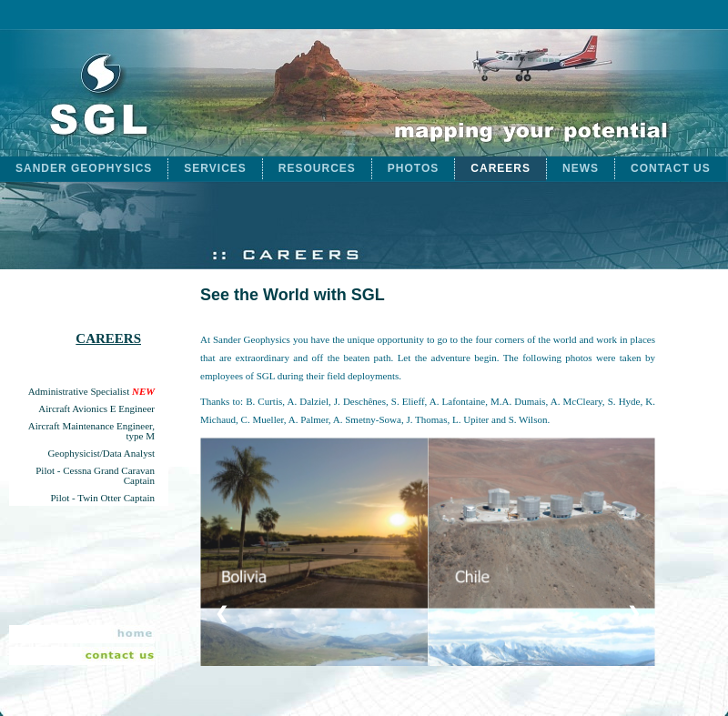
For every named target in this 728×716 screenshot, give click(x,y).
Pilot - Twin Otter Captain (102, 498)
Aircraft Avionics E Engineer (96, 409)
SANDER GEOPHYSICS (84, 168)
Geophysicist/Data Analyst (101, 454)
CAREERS (500, 168)
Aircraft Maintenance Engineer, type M (91, 431)
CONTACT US (671, 168)
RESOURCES (317, 168)
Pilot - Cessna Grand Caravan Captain (95, 476)
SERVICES (215, 168)
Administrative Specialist (91, 392)
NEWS (581, 168)
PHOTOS (413, 168)
